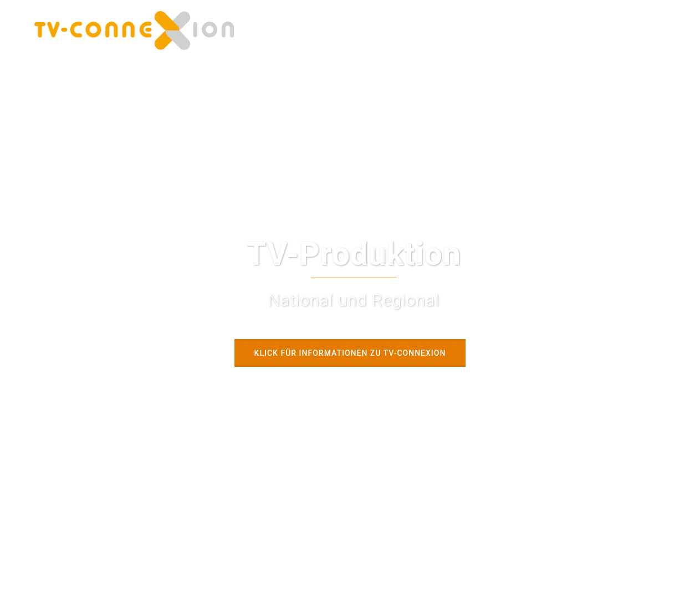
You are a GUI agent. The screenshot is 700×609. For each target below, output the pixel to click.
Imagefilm (485, 30)
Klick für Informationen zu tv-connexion (350, 353)
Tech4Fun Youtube (419, 30)
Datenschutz (581, 30)
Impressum (639, 30)
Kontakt (531, 30)
